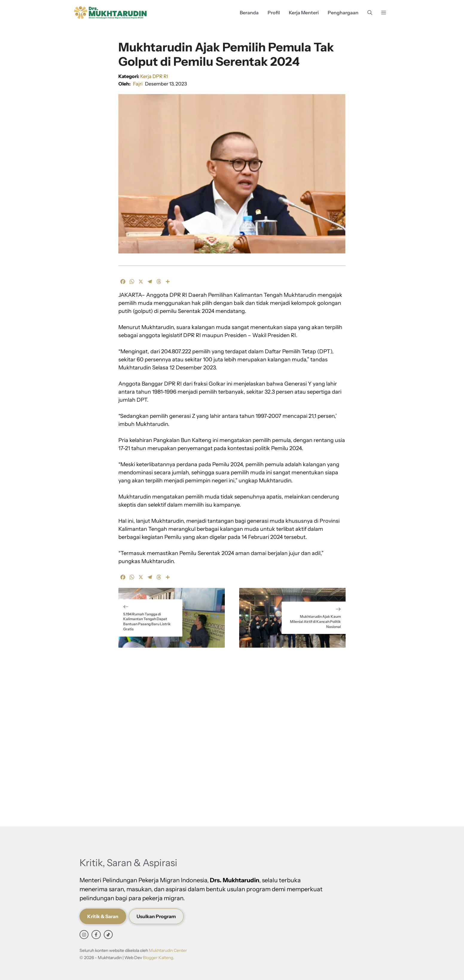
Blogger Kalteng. (159, 958)
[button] (370, 13)
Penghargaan (343, 13)
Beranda (249, 13)
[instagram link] (84, 935)
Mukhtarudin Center (168, 950)
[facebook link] (96, 935)
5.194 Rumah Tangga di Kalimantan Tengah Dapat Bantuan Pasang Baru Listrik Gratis (147, 622)
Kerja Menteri (304, 13)
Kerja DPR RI (154, 76)
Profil (274, 13)
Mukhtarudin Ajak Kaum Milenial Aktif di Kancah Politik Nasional (315, 622)
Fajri (138, 84)
